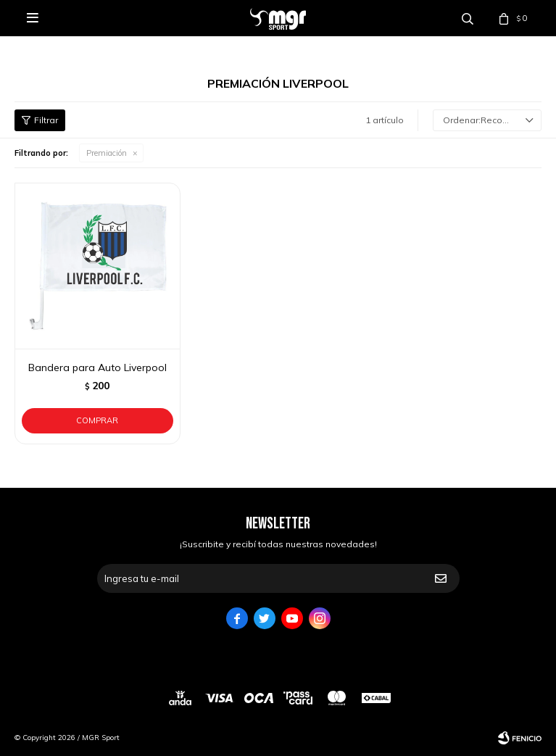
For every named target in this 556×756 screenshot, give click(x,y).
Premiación (107, 153)
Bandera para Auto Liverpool (97, 367)
